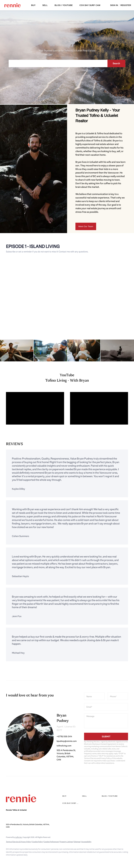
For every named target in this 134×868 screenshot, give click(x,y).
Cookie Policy (37, 842)
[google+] (27, 860)
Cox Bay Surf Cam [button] (90, 5)
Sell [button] (45, 5)
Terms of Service (90, 758)
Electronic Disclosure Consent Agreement (100, 744)
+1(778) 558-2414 (64, 736)
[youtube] (18, 860)
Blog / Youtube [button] (64, 5)
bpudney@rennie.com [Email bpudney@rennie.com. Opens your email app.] (34, 819)
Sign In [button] (114, 5)
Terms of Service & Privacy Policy (19, 842)
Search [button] (116, 63)
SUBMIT (106, 737)
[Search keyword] (58, 63)
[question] (106, 721)
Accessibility (86, 842)
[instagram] (10, 860)
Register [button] (126, 5)
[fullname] (94, 696)
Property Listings (66, 842)
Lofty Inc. (19, 837)
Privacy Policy (106, 758)
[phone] (118, 696)
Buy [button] (33, 5)
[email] (106, 707)
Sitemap (77, 842)
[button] (72, 796)
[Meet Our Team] (86, 226)
